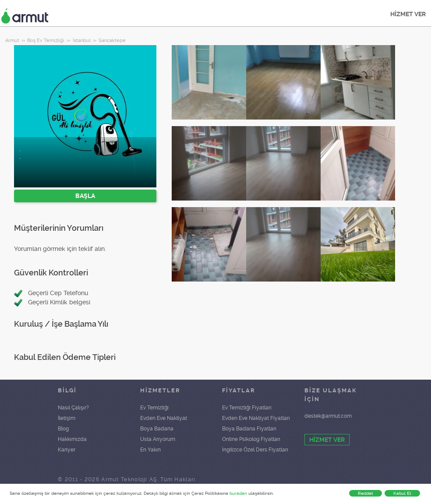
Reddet (366, 493)
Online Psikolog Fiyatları (251, 439)
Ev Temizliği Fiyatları (247, 408)
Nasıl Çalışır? (73, 408)
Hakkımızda (72, 439)
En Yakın (150, 450)
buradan (238, 493)
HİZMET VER (408, 14)
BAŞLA (85, 196)
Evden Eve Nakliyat (164, 418)
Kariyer (67, 450)
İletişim (67, 418)
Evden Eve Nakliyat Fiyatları (256, 418)
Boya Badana (157, 429)
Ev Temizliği (154, 408)
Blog (63, 429)
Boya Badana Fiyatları (249, 429)
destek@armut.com (328, 416)
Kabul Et (402, 493)
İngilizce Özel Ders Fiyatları (255, 450)
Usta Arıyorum (158, 439)
